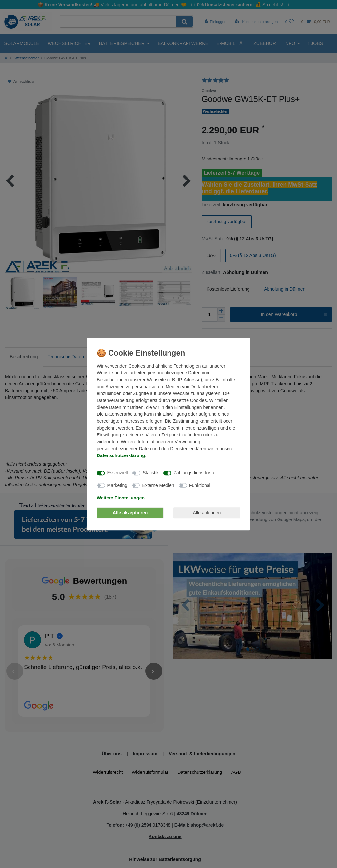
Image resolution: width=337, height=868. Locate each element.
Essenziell (118, 473)
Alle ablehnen (207, 513)
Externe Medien (158, 485)
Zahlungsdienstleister (195, 473)
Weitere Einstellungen (121, 498)
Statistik (151, 473)
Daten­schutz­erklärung (121, 455)
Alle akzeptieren (130, 513)
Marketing (117, 485)
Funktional (200, 485)
